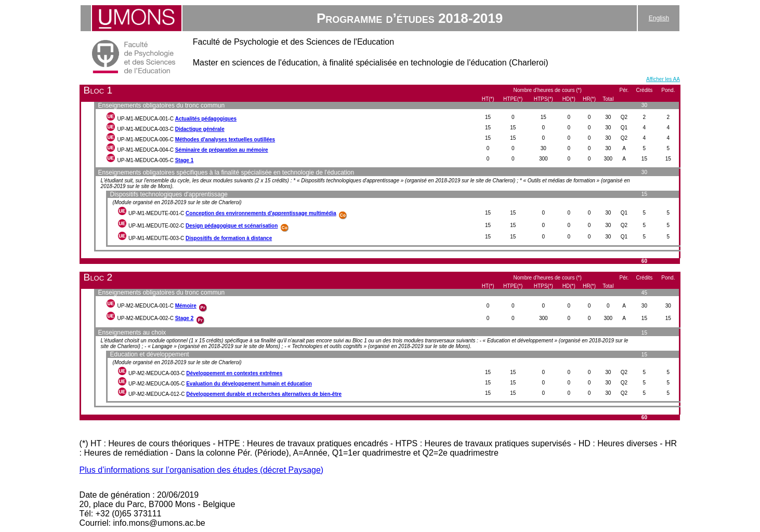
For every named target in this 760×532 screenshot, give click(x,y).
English (659, 18)
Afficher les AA (663, 79)
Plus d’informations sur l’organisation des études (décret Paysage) (202, 470)
